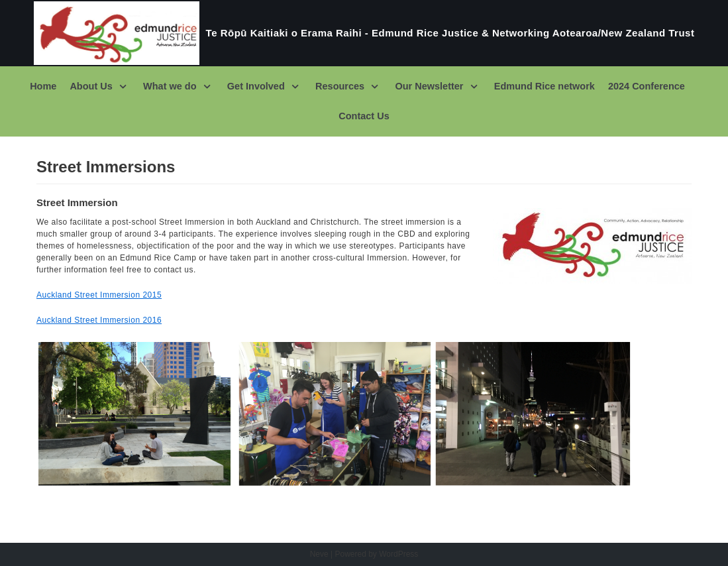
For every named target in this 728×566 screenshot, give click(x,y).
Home (45, 86)
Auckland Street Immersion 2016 (99, 320)
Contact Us (364, 116)
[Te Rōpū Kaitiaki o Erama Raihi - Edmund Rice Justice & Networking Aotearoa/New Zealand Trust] (364, 33)
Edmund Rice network (544, 86)
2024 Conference (645, 86)
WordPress (398, 554)
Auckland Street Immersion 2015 (99, 295)
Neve (319, 554)
